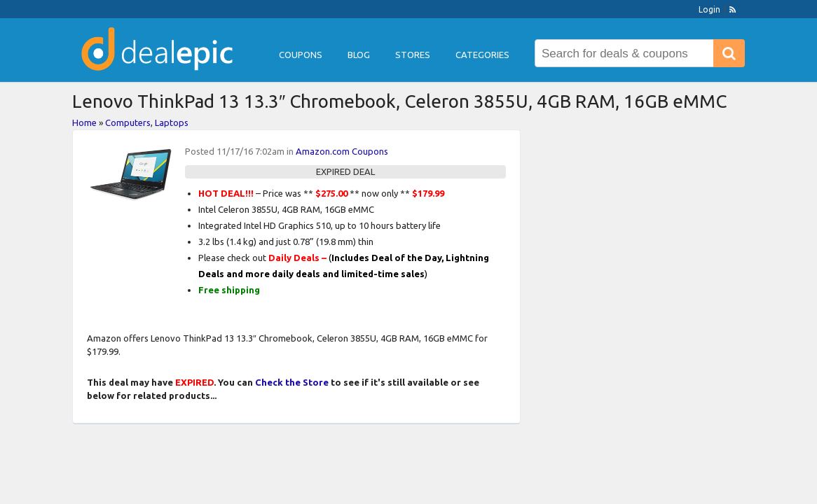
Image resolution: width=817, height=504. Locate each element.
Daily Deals (294, 258)
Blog (359, 55)
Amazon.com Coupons (342, 151)
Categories (482, 55)
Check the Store (292, 382)
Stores (413, 55)
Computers (128, 122)
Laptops (172, 122)
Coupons (301, 55)
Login (709, 9)
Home (84, 122)
